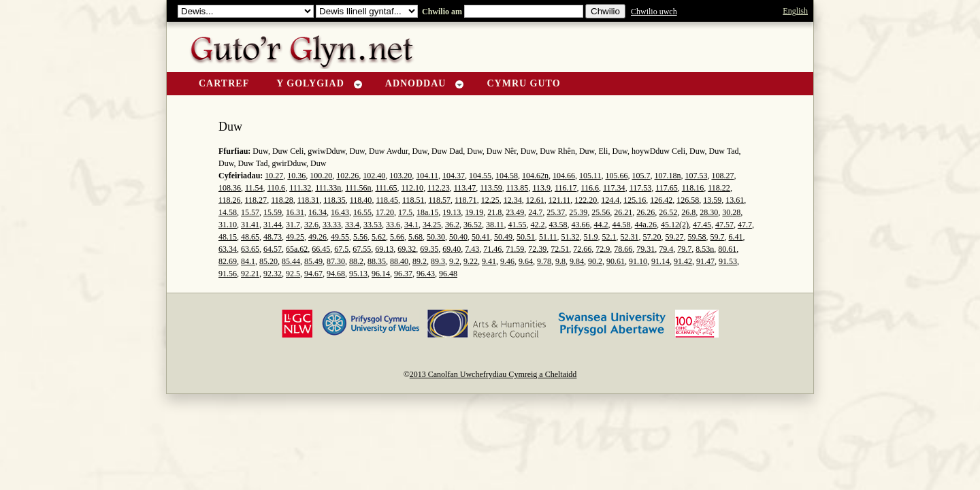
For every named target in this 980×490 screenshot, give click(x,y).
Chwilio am (441, 12)
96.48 (448, 274)
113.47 (465, 188)
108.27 (722, 176)
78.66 (623, 249)
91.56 (228, 274)
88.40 (399, 261)
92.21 (250, 274)
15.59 (273, 212)
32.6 (311, 225)
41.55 (518, 225)
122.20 (586, 200)
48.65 (250, 237)
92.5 (293, 274)
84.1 (248, 261)
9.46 (507, 261)
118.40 (361, 200)
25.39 (578, 212)
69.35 (429, 249)
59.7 (718, 237)
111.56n (358, 188)
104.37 (454, 176)
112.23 (439, 188)
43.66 (581, 225)
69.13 (384, 249)
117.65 (667, 188)
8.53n (705, 249)
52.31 (630, 237)
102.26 (347, 176)
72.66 (582, 249)
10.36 (296, 176)
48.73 (273, 237)
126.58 (688, 200)
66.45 (321, 249)
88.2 (356, 261)
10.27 (274, 176)
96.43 (426, 274)
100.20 (321, 176)
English (795, 11)
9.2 (454, 261)
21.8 (494, 212)
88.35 (377, 261)
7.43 (472, 249)
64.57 (273, 249)
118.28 (282, 200)
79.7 (684, 249)
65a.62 (297, 249)
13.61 (735, 200)
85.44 (291, 261)
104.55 (480, 176)
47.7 (745, 225)
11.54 (254, 188)
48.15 (228, 237)
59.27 (675, 237)
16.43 (340, 212)
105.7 (641, 176)
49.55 (340, 237)
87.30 (336, 261)
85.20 (268, 261)
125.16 (635, 200)
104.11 (427, 176)
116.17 (566, 188)
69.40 (452, 249)
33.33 (332, 225)
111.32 (300, 188)
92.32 (273, 274)
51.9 (591, 237)
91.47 (705, 261)
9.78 (544, 261)
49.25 (295, 237)
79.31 (646, 249)
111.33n (328, 188)
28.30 (709, 212)
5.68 (415, 237)
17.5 (405, 212)
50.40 (458, 237)
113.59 (491, 188)
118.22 (719, 188)
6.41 (736, 237)
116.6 (590, 188)
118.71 (466, 200)
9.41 (489, 261)
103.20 (401, 176)
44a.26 (646, 225)
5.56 (360, 237)
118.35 (334, 200)
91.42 (683, 261)
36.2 (452, 225)
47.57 (724, 225)
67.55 (362, 249)
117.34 (614, 188)
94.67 (313, 274)
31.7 (293, 225)
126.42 (661, 200)
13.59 (712, 200)
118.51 (413, 200)
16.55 (362, 212)
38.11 (495, 225)
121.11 (560, 200)
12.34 (513, 200)
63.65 (250, 249)
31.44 (273, 225)
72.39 (537, 249)
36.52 (473, 225)
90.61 (616, 261)
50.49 (503, 237)
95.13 (358, 274)
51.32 (571, 237)
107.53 (696, 176)
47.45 (702, 225)
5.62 (379, 237)
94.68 (336, 274)
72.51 (560, 249)
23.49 (515, 212)
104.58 (507, 176)
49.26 (317, 237)
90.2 (595, 261)
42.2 (538, 225)
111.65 (386, 188)
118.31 (309, 200)
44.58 (622, 225)
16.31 (295, 212)
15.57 (250, 212)
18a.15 (427, 212)
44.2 (601, 225)
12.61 (535, 200)
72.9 (603, 249)
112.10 (413, 188)
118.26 (230, 200)
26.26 (646, 212)
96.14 (381, 274)
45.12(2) (675, 225)
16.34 (317, 212)
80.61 (727, 249)
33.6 (393, 225)
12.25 (490, 200)
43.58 (558, 225)
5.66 (397, 237)
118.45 (387, 200)
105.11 (590, 176)
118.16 (693, 188)
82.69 (228, 261)
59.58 (697, 237)
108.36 (230, 188)
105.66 (616, 176)
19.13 (452, 212)
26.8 (688, 212)
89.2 (420, 261)
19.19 (474, 212)
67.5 (341, 249)
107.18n (667, 176)
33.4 (352, 225)
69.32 (407, 249)
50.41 (481, 237)
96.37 (403, 274)
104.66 (564, 176)
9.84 (577, 261)
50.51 (526, 237)
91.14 (660, 261)
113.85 (518, 188)
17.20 (385, 212)
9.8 (560, 261)
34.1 (411, 225)
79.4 (666, 249)
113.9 (541, 188)
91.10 (638, 261)
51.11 (548, 237)
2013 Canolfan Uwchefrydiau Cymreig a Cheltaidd (493, 374)
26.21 (623, 212)
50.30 (436, 237)
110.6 (277, 188)
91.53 (728, 261)
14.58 (228, 212)
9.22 (471, 261)
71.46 (492, 249)
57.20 (652, 237)
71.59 (515, 249)
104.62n (535, 176)
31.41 (250, 225)
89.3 (438, 261)
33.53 (373, 225)
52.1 (609, 237)
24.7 (535, 212)
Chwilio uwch (654, 12)
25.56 (601, 212)
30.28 (731, 212)
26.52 (668, 212)
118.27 (256, 200)
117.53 (641, 188)
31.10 (228, 225)
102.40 (374, 176)
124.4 (610, 200)
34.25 (432, 225)
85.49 (313, 261)
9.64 (526, 261)
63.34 (228, 249)
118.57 (440, 200)
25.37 (556, 212)
